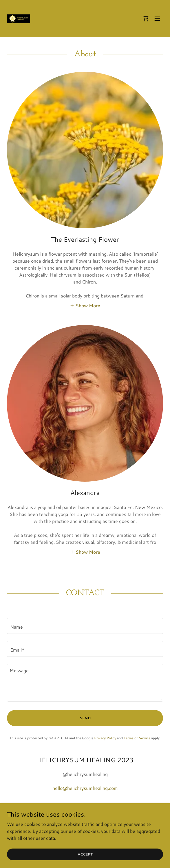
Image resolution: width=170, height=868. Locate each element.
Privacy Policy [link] (105, 738)
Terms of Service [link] (137, 738)
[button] (157, 19)
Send (85, 718)
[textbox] (85, 626)
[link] (19, 19)
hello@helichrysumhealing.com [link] (85, 788)
